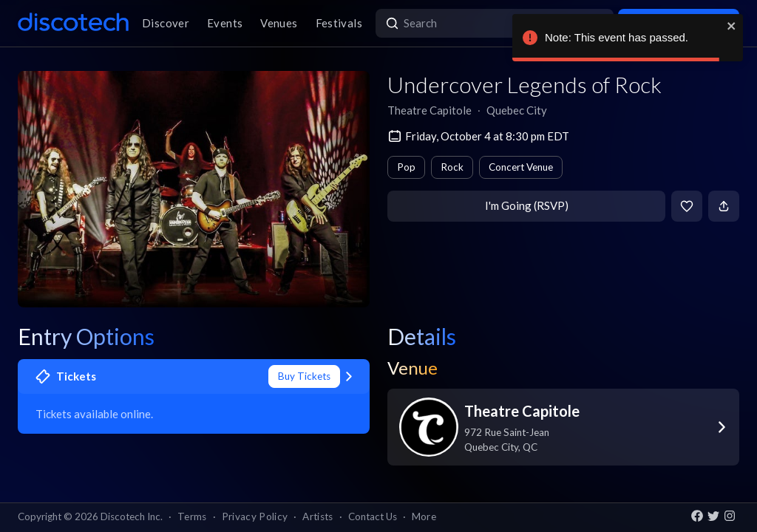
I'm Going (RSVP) (527, 205)
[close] (732, 26)
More (424, 516)
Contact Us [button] (373, 516)
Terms (192, 516)
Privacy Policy (255, 516)
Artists (318, 516)
